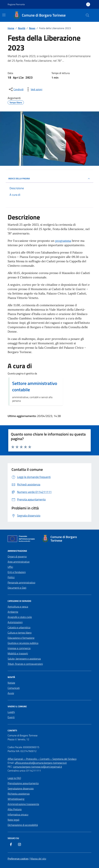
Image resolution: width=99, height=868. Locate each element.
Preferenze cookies (18, 859)
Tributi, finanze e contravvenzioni (25, 664)
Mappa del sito (38, 859)
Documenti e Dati (17, 588)
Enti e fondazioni (17, 572)
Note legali (13, 820)
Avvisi (11, 693)
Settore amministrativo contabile (35, 387)
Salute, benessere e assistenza (24, 659)
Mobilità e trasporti (18, 653)
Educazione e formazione (21, 638)
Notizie (11, 683)
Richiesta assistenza (19, 794)
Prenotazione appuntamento (23, 783)
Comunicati (14, 688)
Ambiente (13, 612)
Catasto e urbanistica (19, 627)
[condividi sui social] (16, 89)
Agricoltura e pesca (18, 607)
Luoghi (11, 712)
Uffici (10, 567)
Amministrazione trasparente (23, 804)
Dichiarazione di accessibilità (23, 825)
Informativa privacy (18, 814)
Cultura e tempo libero (20, 633)
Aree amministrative (19, 562)
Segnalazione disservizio (21, 788)
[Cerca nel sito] (87, 15)
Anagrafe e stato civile (20, 617)
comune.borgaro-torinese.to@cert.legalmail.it (38, 767)
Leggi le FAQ (14, 778)
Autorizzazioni (15, 622)
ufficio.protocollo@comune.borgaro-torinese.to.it (41, 763)
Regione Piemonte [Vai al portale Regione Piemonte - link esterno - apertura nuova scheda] (16, 4)
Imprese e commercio (19, 648)
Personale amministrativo (21, 582)
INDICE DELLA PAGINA (49, 179)
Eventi (11, 717)
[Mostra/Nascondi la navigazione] (4, 15)
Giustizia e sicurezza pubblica (23, 643)
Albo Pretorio (15, 809)
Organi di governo (17, 556)
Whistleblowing (16, 799)
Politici (11, 577)
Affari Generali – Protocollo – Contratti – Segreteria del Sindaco (42, 759)
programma (63, 241)
